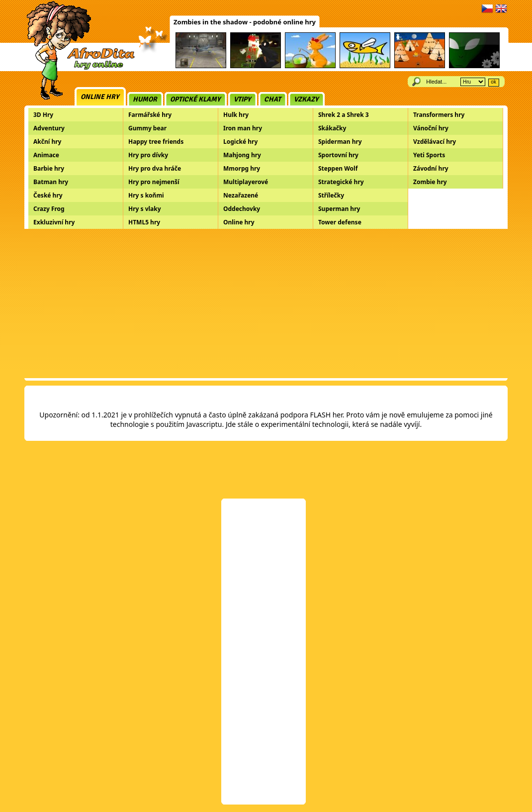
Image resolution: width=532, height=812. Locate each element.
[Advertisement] (266, 304)
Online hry (100, 97)
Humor (145, 99)
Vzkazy (306, 99)
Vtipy (242, 99)
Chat (272, 99)
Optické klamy (195, 99)
